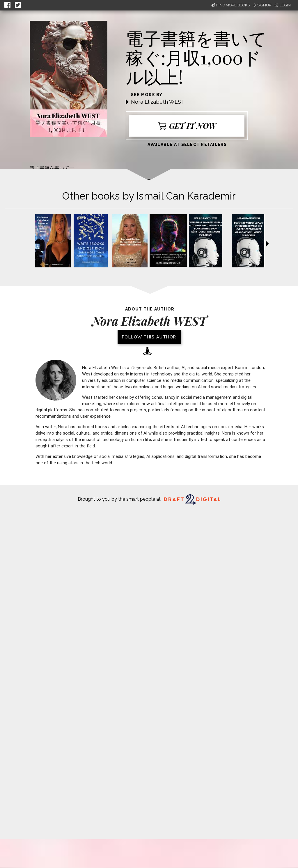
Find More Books (230, 5)
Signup (262, 5)
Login (282, 5)
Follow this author (149, 337)
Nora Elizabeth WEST (158, 102)
